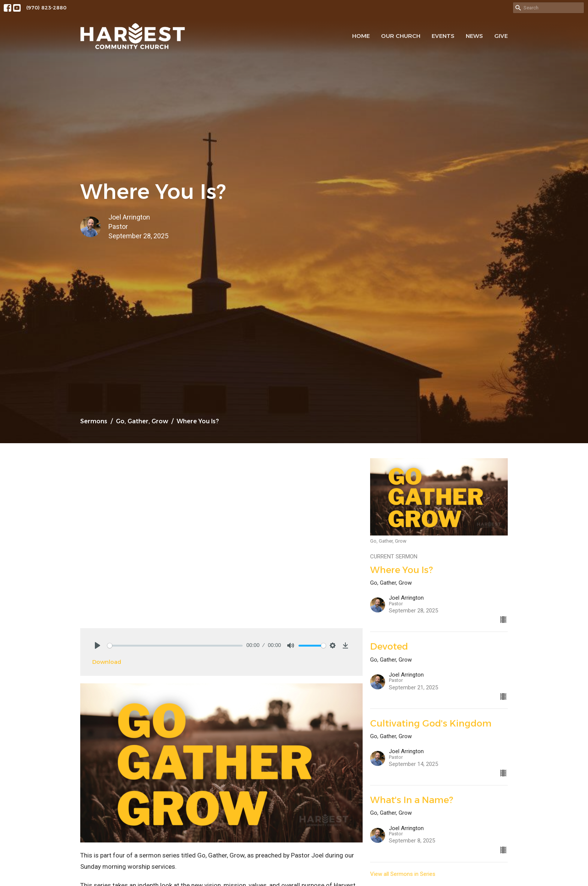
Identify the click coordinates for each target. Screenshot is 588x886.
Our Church (401, 36)
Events (443, 36)
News (474, 36)
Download (107, 662)
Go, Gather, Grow (142, 421)
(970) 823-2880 (46, 8)
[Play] (97, 645)
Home (361, 36)
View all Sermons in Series (403, 874)
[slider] (175, 646)
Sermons (94, 421)
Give (501, 36)
